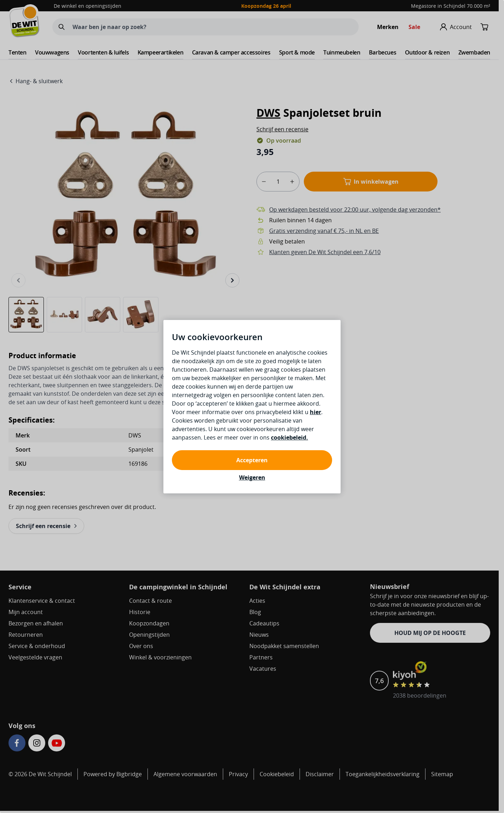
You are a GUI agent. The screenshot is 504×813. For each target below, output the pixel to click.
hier (315, 412)
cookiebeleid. (289, 437)
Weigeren (252, 477)
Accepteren (252, 460)
